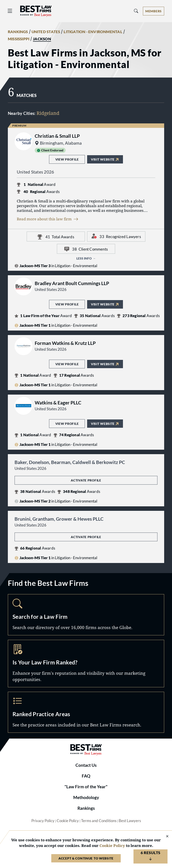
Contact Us (86, 765)
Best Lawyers (130, 821)
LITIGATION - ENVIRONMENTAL (93, 32)
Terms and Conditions (99, 821)
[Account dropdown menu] (154, 11)
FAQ (86, 776)
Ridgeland (48, 113)
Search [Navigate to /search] (86, 615)
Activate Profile (86, 480)
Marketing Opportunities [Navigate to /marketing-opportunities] (86, 664)
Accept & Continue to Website (86, 858)
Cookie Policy (68, 821)
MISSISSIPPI (19, 39)
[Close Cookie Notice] (164, 837)
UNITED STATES (46, 32)
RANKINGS (18, 32)
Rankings (86, 808)
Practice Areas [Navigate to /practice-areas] (86, 712)
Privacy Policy (43, 821)
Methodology (86, 797)
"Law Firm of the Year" (86, 787)
